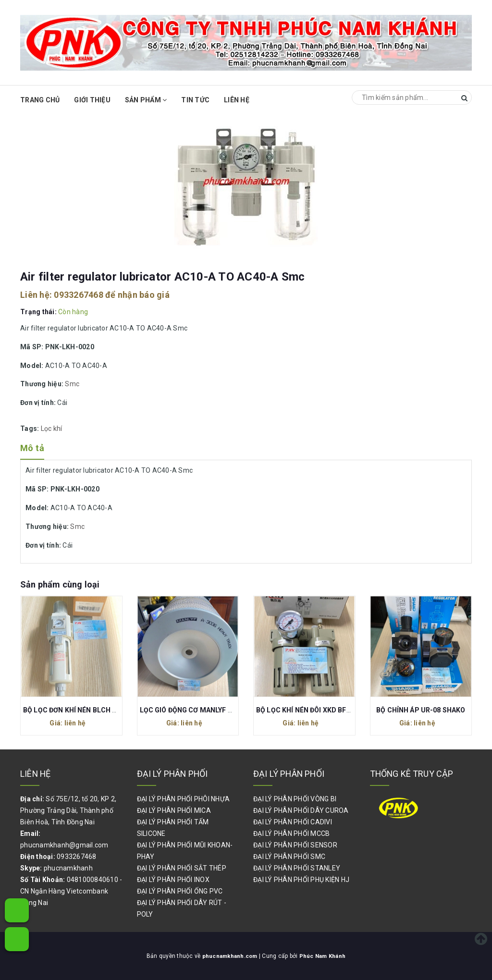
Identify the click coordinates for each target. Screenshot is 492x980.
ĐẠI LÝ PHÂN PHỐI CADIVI (293, 822)
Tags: (31, 429)
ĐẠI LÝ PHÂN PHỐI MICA (174, 810)
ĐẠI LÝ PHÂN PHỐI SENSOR (295, 845)
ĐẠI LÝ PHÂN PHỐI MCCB (291, 833)
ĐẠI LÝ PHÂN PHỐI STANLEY (297, 868)
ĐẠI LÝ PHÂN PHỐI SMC (289, 857)
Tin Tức (195, 100)
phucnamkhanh (68, 868)
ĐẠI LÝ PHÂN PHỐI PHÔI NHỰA (184, 799)
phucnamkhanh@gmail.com (64, 845)
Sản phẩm (146, 100)
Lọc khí (52, 429)
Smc (72, 384)
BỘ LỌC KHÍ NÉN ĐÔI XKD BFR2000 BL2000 (324, 710)
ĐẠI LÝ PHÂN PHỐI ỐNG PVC (180, 891)
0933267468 (79, 295)
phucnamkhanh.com (230, 956)
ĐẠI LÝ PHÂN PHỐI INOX (173, 880)
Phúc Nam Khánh (324, 956)
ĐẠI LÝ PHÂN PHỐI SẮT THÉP (182, 868)
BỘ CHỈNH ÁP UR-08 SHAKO (421, 710)
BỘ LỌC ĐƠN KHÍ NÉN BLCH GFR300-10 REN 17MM (104, 710)
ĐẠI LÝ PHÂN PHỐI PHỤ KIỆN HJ (301, 880)
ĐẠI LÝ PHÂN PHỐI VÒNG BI (295, 799)
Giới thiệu (92, 100)
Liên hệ (237, 100)
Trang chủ (40, 100)
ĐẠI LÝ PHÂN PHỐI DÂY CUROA (301, 810)
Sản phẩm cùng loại (60, 584)
